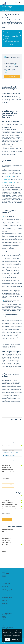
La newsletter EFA (5, 615)
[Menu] (15, 3)
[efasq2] (10, 3)
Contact (3, 572)
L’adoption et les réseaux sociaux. (12, 45)
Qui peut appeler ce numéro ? (11, 40)
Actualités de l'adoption (7, 597)
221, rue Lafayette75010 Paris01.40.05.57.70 (5, 575)
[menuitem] (12, 3)
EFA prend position (6, 599)
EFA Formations (5, 602)
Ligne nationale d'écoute (7, 613)
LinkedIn (4, 619)
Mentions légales (5, 629)
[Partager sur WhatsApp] (12, 419)
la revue (5, 184)
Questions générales (6, 583)
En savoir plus (16, 403)
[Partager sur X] (8, 419)
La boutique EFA (5, 603)
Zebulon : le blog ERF (6, 591)
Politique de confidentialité (7, 627)
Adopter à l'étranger (6, 586)
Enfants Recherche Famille (7, 589)
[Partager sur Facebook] (4, 419)
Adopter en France (6, 585)
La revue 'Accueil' (5, 600)
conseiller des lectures (9, 176)
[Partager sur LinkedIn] (16, 419)
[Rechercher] (12, 3)
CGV (3, 626)
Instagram (4, 618)
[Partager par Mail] (20, 419)
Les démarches (5, 588)
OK (8, 639)
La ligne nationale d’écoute (7, 6)
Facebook (4, 616)
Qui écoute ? (7, 38)
